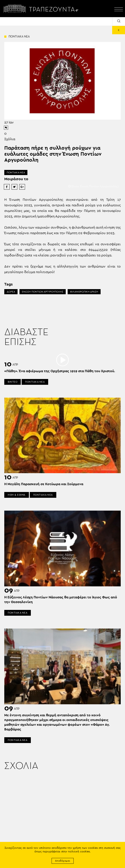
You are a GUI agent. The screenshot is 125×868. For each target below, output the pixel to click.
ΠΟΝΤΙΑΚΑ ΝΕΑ (16, 172)
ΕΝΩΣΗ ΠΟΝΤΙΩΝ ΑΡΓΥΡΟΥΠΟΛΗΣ (43, 292)
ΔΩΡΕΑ (11, 292)
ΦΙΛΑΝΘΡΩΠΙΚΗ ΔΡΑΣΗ (84, 292)
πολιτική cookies (79, 852)
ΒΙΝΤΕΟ (13, 382)
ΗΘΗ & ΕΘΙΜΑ (17, 495)
